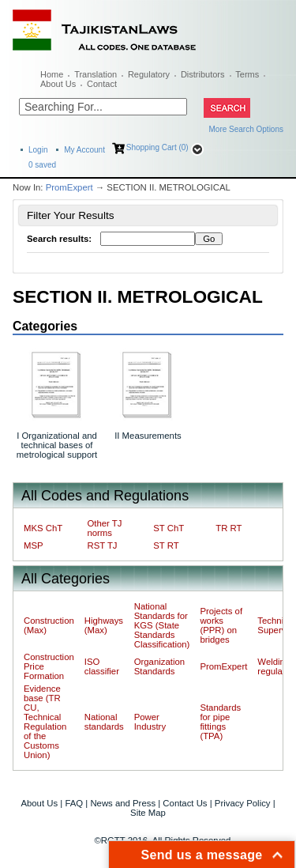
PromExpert (69, 187)
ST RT (166, 545)
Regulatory (149, 74)
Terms (247, 74)
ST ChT (169, 528)
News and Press (123, 803)
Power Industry (150, 722)
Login (38, 150)
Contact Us (185, 803)
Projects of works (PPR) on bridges (221, 625)
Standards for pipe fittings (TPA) (220, 722)
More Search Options (247, 129)
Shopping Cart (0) (157, 147)
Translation (96, 74)
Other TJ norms (104, 528)
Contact (102, 84)
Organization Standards (159, 666)
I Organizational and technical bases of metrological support (57, 445)
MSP (34, 545)
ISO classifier (102, 666)
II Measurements (148, 436)
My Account (84, 150)
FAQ (74, 803)
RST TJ (102, 545)
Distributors (203, 74)
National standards (104, 722)
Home (52, 74)
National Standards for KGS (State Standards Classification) (162, 625)
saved (42, 165)
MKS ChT (43, 528)
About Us (58, 84)
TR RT (229, 528)
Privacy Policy (243, 803)
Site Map (148, 813)
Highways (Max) (104, 625)
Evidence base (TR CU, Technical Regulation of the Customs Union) (45, 722)
